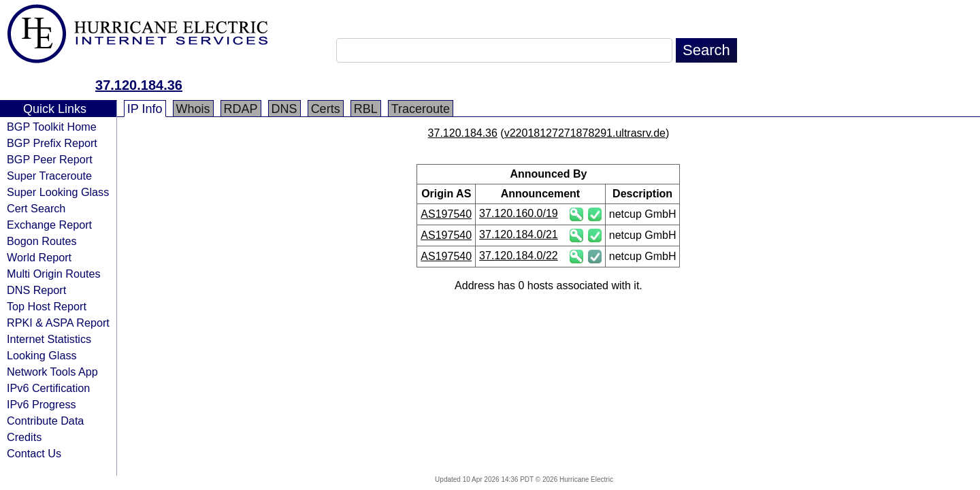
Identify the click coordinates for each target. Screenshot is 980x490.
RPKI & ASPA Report (58, 323)
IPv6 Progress (42, 404)
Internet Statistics (49, 339)
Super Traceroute (49, 176)
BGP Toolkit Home (52, 127)
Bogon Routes (42, 241)
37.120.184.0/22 (519, 256)
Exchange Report (49, 225)
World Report (39, 257)
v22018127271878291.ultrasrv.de (585, 133)
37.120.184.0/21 (519, 234)
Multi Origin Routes (54, 274)
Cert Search (36, 208)
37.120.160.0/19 (519, 213)
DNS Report (36, 290)
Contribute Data (45, 421)
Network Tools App (52, 372)
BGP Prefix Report (52, 143)
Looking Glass (42, 355)
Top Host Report (47, 306)
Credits (24, 437)
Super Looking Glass (58, 192)
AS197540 (446, 214)
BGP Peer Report (50, 159)
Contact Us (34, 453)
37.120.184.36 (139, 85)
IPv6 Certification (48, 388)
